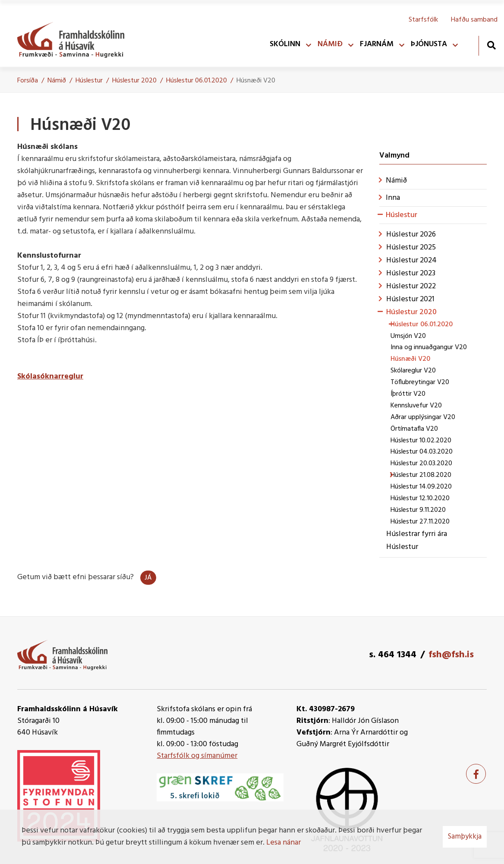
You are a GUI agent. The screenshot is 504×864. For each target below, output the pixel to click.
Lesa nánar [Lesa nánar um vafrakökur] (283, 843)
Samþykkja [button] (465, 837)
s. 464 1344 (393, 655)
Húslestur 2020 (134, 81)
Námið (57, 81)
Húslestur (89, 81)
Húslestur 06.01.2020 (197, 81)
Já (148, 578)
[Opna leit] (491, 45)
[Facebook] (476, 774)
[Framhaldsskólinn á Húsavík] (75, 38)
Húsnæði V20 (256, 81)
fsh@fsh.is (451, 655)
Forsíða (28, 81)
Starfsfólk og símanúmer (197, 756)
